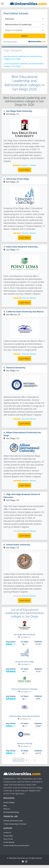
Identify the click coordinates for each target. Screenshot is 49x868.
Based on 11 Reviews (29, 165)
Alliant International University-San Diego (22, 434)
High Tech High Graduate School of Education (22, 496)
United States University (18, 545)
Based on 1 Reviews (29, 481)
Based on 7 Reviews (29, 354)
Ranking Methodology (11, 812)
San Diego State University (19, 111)
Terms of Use (8, 839)
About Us (7, 809)
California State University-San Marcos (25, 312)
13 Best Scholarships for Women (15, 824)
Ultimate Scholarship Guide (13, 821)
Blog (5, 806)
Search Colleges (9, 802)
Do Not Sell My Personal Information (16, 846)
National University (16, 368)
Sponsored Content (10, 42)
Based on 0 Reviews (29, 531)
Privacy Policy (8, 836)
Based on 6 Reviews (29, 419)
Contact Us (7, 832)
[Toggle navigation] (2, 4)
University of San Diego (18, 179)
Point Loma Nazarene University (22, 247)
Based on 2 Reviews (29, 233)
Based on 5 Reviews (29, 298)
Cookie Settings (9, 842)
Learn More (25, 170)
